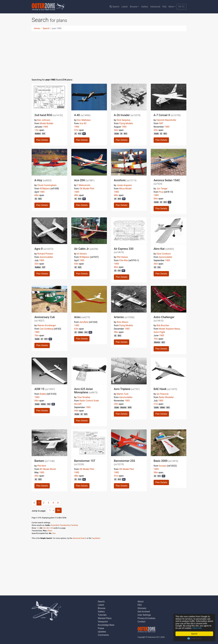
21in (156, 404)
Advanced (155, 7)
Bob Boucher (163, 325)
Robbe (43, 394)
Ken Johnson (44, 120)
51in (116, 476)
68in (37, 195)
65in (76, 264)
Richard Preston (45, 254)
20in (37, 264)
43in (156, 130)
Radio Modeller (166, 397)
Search (114, 7)
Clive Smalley (83, 397)
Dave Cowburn (164, 254)
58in (116, 332)
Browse (134, 7)
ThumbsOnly (65, 525)
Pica (161, 192)
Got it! (194, 634)
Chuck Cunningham (47, 185)
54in (116, 130)
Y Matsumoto (84, 185)
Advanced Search (79, 538)
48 (48, 528)
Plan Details (42, 140)
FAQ (164, 7)
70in (156, 339)
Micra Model (125, 189)
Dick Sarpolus (123, 120)
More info (206, 628)
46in (116, 267)
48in (76, 195)
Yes (54, 533)
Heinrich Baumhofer (166, 120)
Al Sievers (82, 254)
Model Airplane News (169, 329)
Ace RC (83, 123)
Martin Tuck (123, 394)
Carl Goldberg (46, 329)
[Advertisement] (109, 53)
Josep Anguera (124, 185)
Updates (102, 632)
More (171, 7)
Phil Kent (42, 466)
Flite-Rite (123, 260)
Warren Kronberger (47, 325)
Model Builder (47, 123)
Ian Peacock (162, 394)
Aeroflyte (84, 322)
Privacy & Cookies (146, 618)
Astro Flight (159, 332)
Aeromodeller (46, 257)
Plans (50, 531)
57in (76, 130)
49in (37, 476)
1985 (45, 127)
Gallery (145, 7)
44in (76, 411)
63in (76, 329)
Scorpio (163, 466)
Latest (125, 7)
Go (58, 510)
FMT (161, 123)
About (141, 602)
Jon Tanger (162, 189)
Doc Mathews (84, 120)
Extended (55, 525)
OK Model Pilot (87, 189)
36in (156, 264)
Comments (103, 635)
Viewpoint (103, 622)
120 (51, 528)
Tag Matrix (96, 538)
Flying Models (126, 123)
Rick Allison (122, 322)
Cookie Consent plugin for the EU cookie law (194, 639)
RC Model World (48, 469)
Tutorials (102, 615)
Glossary (142, 608)
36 (44, 528)
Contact (141, 622)
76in (37, 335)
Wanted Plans (105, 618)
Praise (101, 628)
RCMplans (45, 189)
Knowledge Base (106, 625)
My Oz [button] (181, 6)
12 (37, 528)
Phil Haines (122, 257)
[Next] (58, 503)
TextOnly (75, 525)
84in (156, 199)
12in (37, 130)
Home (37, 28)
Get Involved (144, 612)
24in (116, 404)
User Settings (144, 615)
